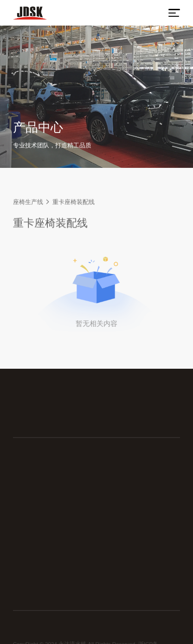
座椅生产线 (28, 202)
